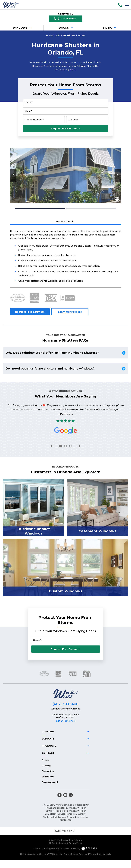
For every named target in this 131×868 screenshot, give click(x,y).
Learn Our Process (70, 312)
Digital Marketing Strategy (47, 849)
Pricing (46, 766)
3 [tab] (71, 446)
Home (49, 35)
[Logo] (11, 5)
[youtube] (65, 795)
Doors (66, 28)
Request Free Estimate (65, 128)
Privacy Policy (76, 843)
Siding (110, 28)
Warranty (48, 777)
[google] (71, 795)
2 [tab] (91, 208)
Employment (50, 782)
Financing (48, 771)
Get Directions (66, 721)
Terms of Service (97, 854)
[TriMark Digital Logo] (89, 849)
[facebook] (59, 795)
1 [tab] (40, 208)
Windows (23, 28)
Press (45, 760)
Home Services (70, 849)
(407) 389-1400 (66, 19)
